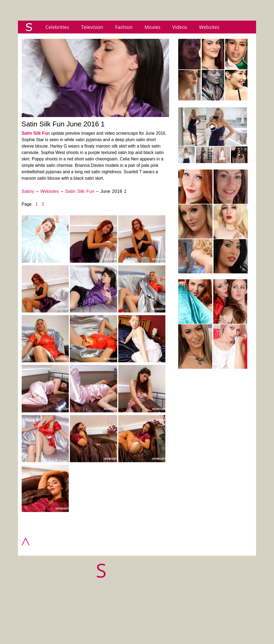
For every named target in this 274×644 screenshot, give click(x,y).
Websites (209, 27)
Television (92, 27)
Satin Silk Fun (36, 133)
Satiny (28, 191)
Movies (152, 27)
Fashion (124, 27)
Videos (180, 27)
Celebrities (57, 27)
